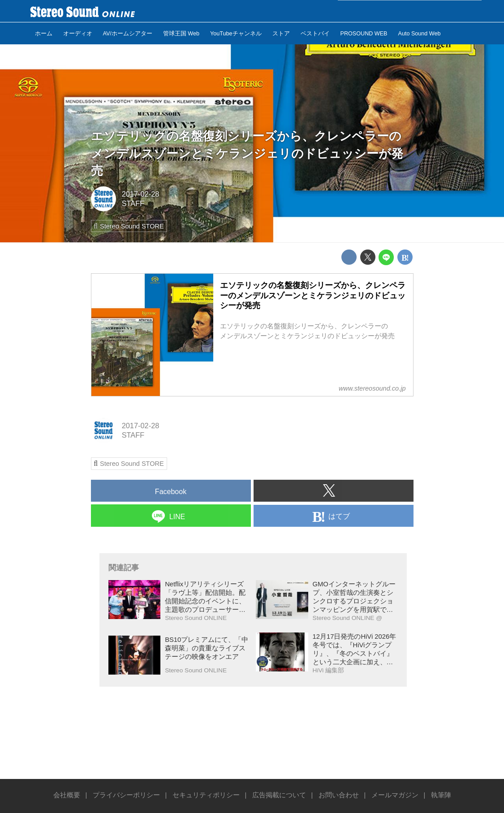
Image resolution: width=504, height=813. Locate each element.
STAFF (133, 203)
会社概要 (67, 795)
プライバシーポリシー (126, 795)
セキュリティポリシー (206, 795)
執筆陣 (441, 795)
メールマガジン (395, 795)
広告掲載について (279, 795)
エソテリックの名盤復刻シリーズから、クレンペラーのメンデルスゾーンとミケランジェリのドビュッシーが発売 (247, 153)
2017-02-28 (141, 194)
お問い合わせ (339, 795)
